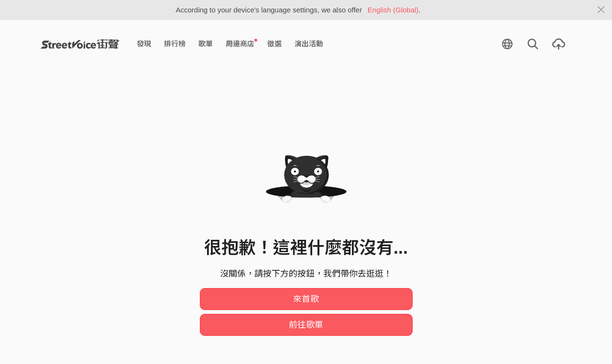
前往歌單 (306, 325)
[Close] (601, 10)
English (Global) (393, 10)
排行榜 (175, 44)
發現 (144, 44)
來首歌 (306, 299)
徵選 (274, 44)
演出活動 (309, 44)
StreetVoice (80, 44)
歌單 (206, 44)
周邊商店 (241, 43)
